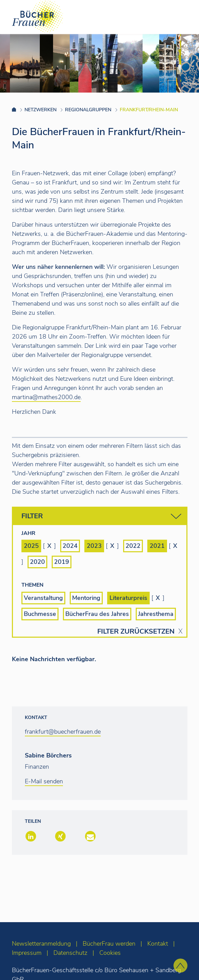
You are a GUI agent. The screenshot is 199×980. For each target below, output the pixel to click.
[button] (30, 837)
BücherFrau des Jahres (97, 614)
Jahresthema (156, 614)
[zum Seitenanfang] (180, 966)
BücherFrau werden (109, 944)
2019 (62, 562)
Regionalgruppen (88, 110)
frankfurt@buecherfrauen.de (63, 732)
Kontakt (158, 944)
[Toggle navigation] (183, 17)
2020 (37, 562)
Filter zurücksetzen (136, 632)
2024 (70, 546)
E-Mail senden (44, 781)
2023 (94, 546)
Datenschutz (70, 953)
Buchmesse (40, 614)
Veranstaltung (43, 598)
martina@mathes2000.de (46, 397)
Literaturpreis (128, 598)
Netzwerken (40, 110)
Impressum (27, 953)
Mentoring (86, 598)
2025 (31, 546)
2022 (133, 546)
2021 (157, 546)
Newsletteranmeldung (41, 944)
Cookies (110, 953)
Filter (101, 516)
